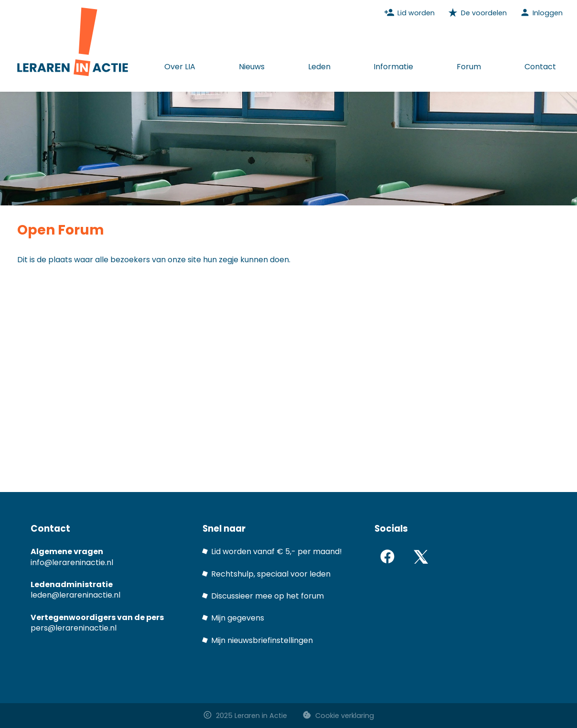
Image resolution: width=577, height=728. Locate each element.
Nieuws (252, 67)
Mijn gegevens (238, 618)
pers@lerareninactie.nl (74, 628)
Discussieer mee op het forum (267, 596)
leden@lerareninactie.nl (75, 595)
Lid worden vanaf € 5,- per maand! (277, 551)
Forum (469, 67)
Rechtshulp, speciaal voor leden (271, 574)
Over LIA (180, 67)
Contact (540, 67)
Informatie (393, 67)
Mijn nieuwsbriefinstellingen (262, 640)
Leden (319, 67)
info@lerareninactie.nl (72, 562)
